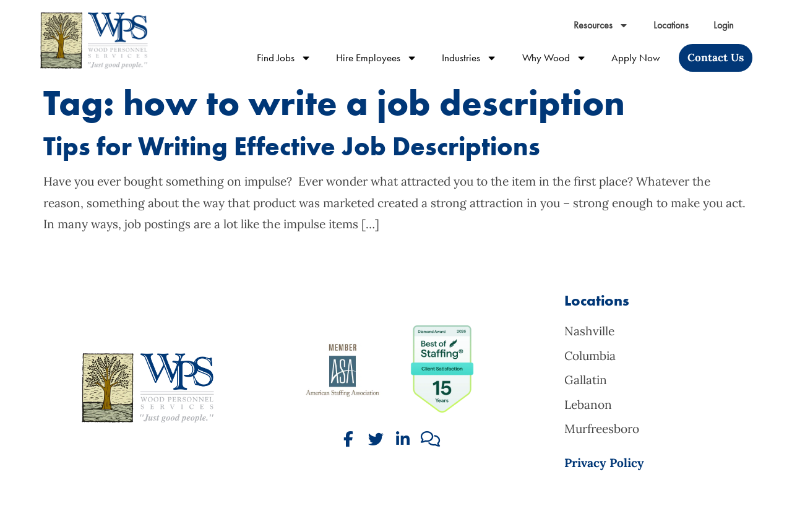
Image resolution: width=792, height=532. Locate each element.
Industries (469, 50)
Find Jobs (284, 50)
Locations (671, 18)
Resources (601, 18)
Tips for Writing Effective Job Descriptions (292, 146)
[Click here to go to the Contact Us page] (716, 50)
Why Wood (554, 50)
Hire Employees (377, 50)
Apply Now (636, 51)
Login (724, 18)
